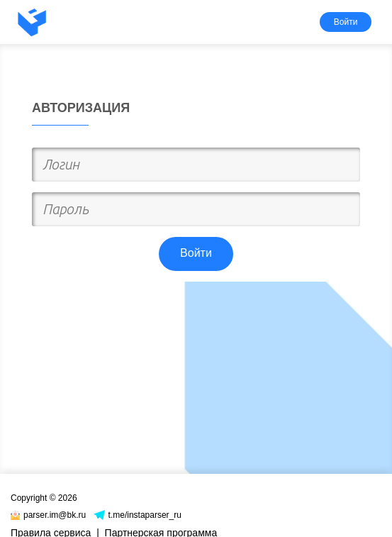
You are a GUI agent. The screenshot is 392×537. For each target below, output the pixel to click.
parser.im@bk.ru (48, 515)
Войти (346, 22)
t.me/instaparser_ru (138, 515)
